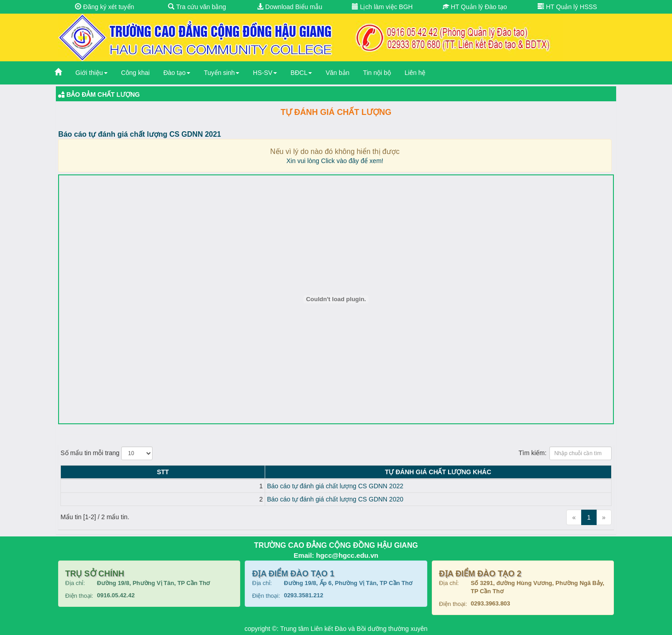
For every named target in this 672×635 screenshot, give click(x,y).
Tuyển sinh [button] (222, 73)
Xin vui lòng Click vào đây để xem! (335, 161)
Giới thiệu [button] (91, 73)
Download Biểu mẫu (290, 7)
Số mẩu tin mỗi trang (106, 453)
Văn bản (337, 73)
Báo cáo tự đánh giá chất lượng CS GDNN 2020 (147, 499)
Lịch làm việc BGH (382, 7)
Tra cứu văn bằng (197, 7)
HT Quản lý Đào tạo (475, 7)
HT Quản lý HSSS (567, 7)
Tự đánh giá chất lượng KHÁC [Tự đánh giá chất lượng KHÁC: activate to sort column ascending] (344, 472)
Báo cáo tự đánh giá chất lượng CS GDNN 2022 (147, 486)
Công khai (136, 73)
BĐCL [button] (301, 73)
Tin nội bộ (377, 73)
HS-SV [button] (265, 73)
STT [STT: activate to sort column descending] (69, 472)
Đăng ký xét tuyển (104, 7)
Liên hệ (415, 73)
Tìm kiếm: (565, 453)
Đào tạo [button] (177, 73)
